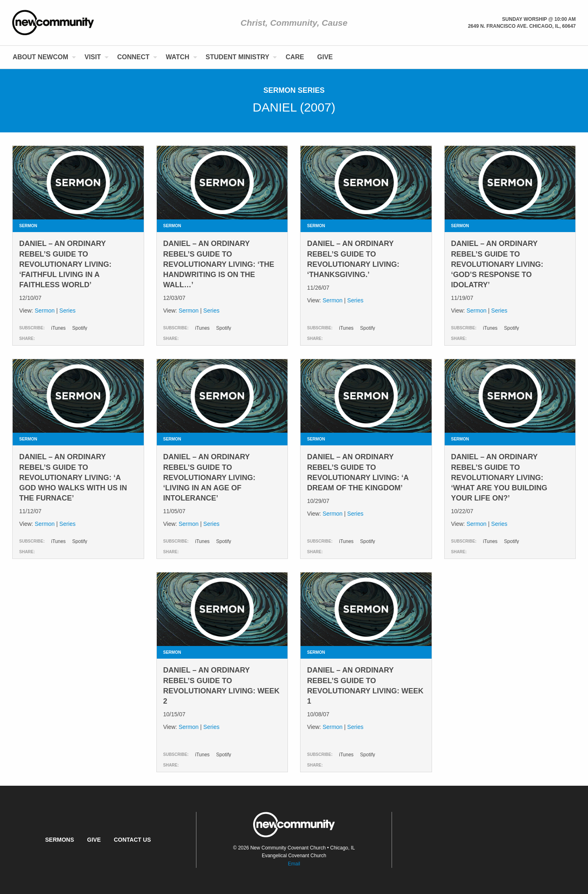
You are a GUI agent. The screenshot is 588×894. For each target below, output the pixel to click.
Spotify (80, 328)
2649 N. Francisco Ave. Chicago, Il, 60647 (522, 26)
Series (67, 311)
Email (294, 864)
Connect (133, 57)
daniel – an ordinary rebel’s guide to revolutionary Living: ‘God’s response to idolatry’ (497, 264)
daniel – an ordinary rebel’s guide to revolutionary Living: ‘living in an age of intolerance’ (209, 477)
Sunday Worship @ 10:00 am (539, 19)
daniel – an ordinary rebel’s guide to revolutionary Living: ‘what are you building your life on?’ (499, 477)
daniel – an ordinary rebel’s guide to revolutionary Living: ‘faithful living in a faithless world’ (65, 264)
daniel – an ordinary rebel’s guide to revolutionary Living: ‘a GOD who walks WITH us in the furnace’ (73, 477)
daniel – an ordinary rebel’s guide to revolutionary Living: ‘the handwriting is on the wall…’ (219, 264)
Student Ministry (238, 57)
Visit (93, 57)
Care (295, 57)
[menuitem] (42, 57)
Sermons (59, 840)
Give (325, 57)
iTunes (58, 328)
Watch (177, 57)
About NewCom (40, 57)
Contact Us (133, 840)
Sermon (45, 311)
